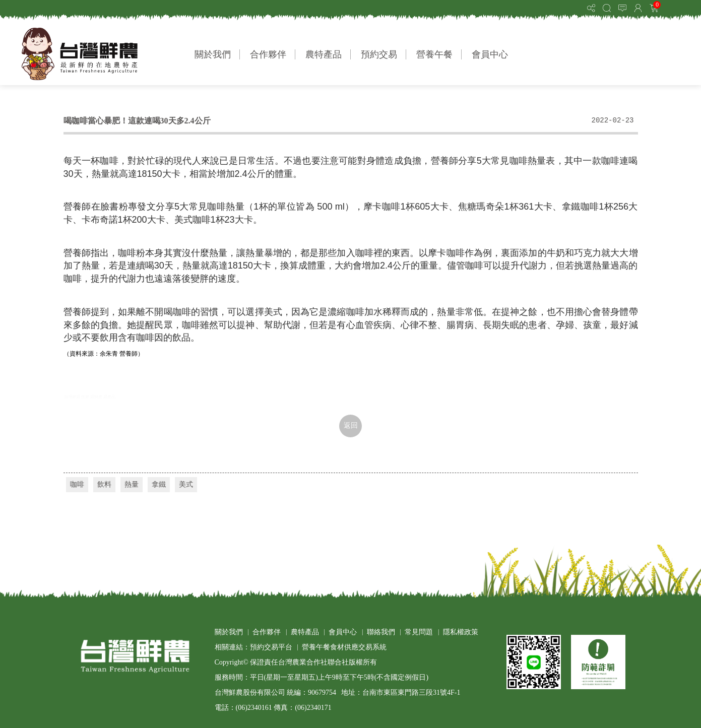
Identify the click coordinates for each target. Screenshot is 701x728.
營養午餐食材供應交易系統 (344, 647)
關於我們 (213, 54)
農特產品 (324, 54)
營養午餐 (434, 54)
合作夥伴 (268, 54)
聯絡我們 (381, 632)
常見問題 (419, 632)
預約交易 (379, 54)
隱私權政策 (461, 632)
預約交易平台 (271, 647)
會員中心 (490, 54)
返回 (351, 425)
